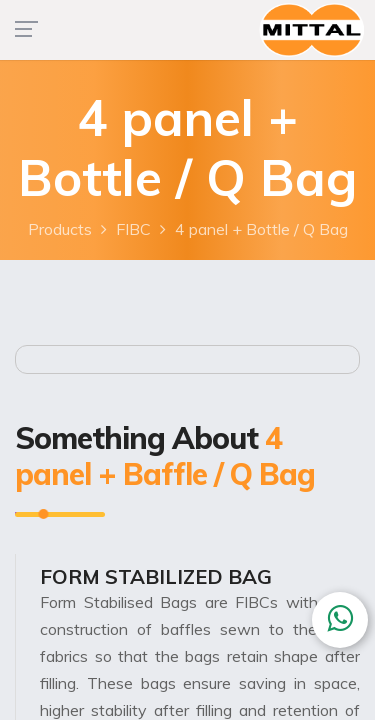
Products (60, 229)
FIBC (133, 229)
